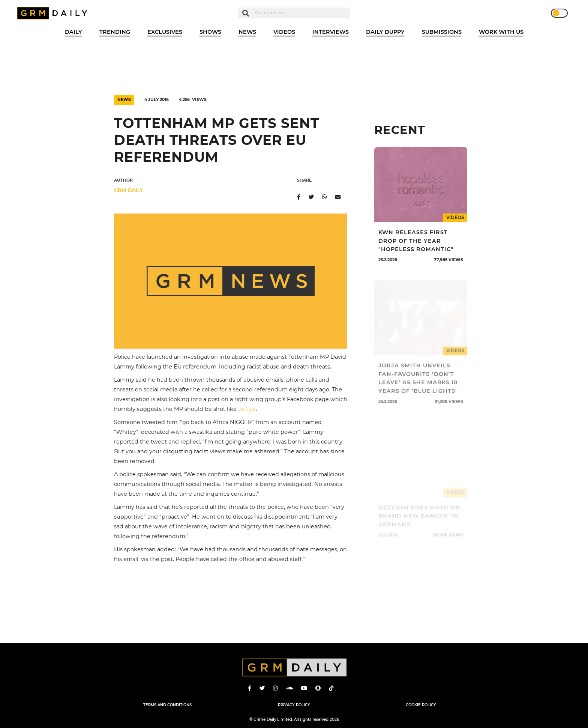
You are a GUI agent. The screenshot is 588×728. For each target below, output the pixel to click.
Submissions (442, 32)
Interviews (331, 32)
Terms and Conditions (167, 705)
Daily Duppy (385, 32)
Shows (210, 32)
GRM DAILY (129, 190)
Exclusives (165, 32)
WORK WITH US (501, 32)
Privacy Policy (294, 705)
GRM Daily (54, 13)
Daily (73, 32)
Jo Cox (247, 409)
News (247, 32)
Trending (115, 32)
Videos (284, 32)
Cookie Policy (421, 705)
